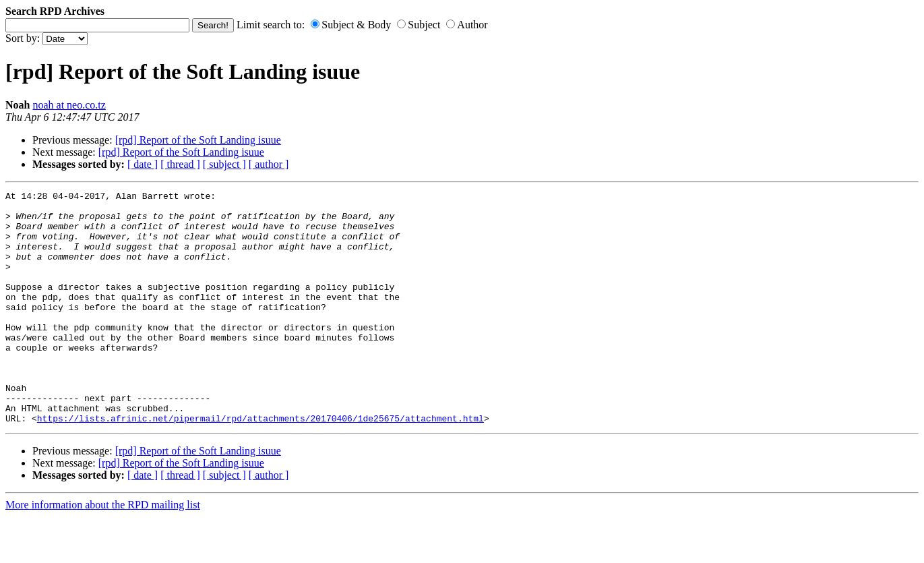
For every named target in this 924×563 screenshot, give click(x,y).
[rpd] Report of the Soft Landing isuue (198, 140)
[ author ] (269, 164)
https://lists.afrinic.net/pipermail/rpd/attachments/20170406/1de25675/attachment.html (260, 465)
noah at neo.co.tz (69, 105)
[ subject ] (224, 164)
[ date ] (143, 164)
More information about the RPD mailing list (103, 551)
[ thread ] (180, 164)
